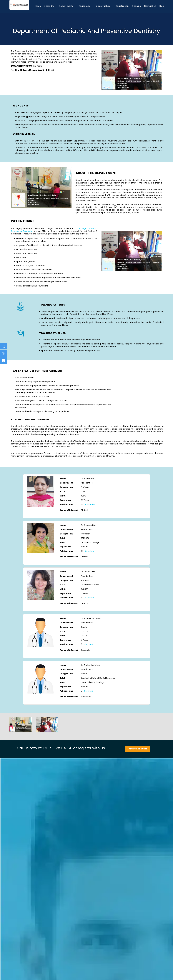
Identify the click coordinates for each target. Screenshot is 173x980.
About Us (50, 6)
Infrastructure (104, 6)
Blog (162, 6)
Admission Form (138, 749)
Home (38, 6)
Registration (122, 6)
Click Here (90, 504)
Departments (67, 6)
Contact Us (150, 6)
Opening (136, 6)
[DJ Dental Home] (19, 3)
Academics (85, 6)
